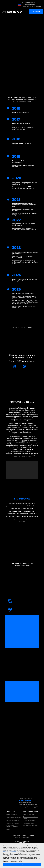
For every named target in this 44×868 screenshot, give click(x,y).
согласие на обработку (9, 852)
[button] (36, 12)
